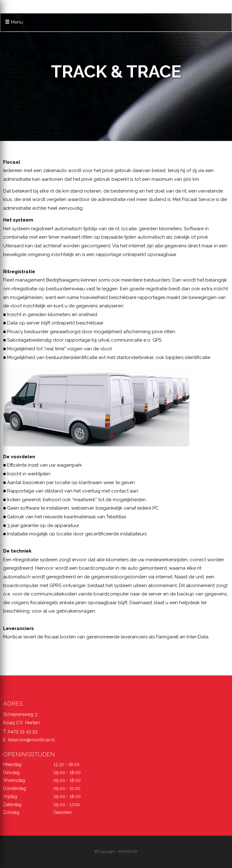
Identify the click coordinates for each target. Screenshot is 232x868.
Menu (14, 22)
